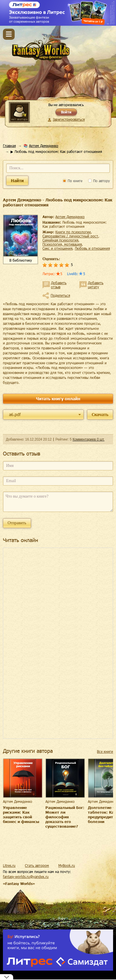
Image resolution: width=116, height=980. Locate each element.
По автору (99, 181)
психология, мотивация (62, 244)
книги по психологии (73, 232)
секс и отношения (57, 248)
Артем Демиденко (44, 146)
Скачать (100, 414)
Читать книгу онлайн (58, 399)
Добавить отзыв (59, 285)
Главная (9, 146)
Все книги (105, 751)
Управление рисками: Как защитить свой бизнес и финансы (21, 815)
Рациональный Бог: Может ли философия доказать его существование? (65, 817)
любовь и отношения (92, 248)
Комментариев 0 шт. (89, 439)
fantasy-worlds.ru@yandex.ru (26, 877)
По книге (72, 181)
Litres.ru (9, 865)
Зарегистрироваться (69, 119)
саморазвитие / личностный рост (70, 236)
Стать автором (37, 865)
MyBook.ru (67, 865)
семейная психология (60, 240)
